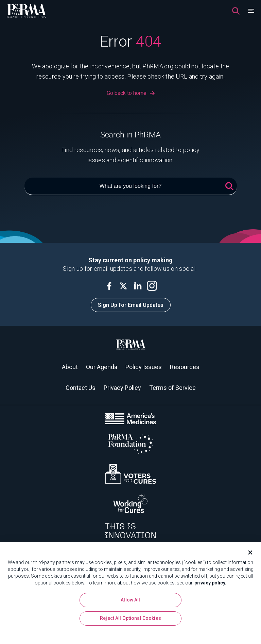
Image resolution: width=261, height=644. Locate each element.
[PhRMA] (27, 11)
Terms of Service (172, 388)
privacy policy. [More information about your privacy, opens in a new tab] (210, 585)
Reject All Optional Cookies (130, 621)
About (70, 367)
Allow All (130, 602)
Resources (185, 367)
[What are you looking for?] (131, 186)
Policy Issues (144, 367)
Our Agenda (102, 367)
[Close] (247, 555)
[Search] (236, 11)
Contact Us (81, 388)
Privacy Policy (122, 388)
